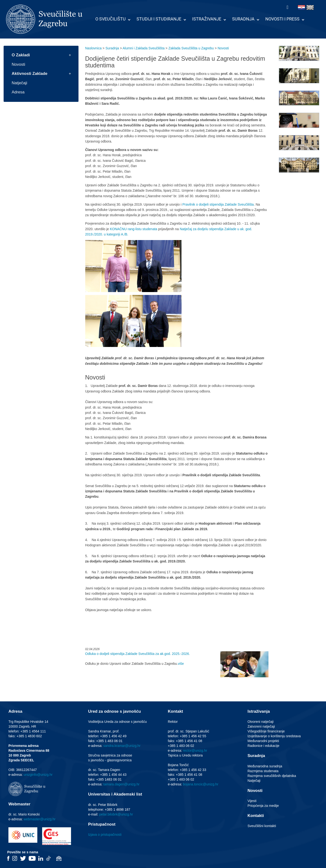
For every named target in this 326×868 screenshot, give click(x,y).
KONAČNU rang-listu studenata (134, 229)
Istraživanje (207, 19)
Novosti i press (282, 19)
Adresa (18, 92)
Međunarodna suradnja (265, 766)
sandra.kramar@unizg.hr (122, 746)
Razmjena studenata (263, 771)
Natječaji (20, 83)
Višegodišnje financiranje (266, 731)
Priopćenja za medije (263, 806)
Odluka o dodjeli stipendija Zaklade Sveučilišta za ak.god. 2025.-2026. (138, 654)
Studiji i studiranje (159, 19)
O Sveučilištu (111, 19)
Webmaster (19, 804)
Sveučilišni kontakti (262, 826)
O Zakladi (21, 55)
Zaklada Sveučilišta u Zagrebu (191, 48)
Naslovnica (93, 48)
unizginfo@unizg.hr (38, 775)
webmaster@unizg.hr (40, 819)
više (181, 664)
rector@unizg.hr (195, 751)
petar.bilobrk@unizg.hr (116, 814)
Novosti (19, 64)
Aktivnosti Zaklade (30, 74)
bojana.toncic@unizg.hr (201, 784)
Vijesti (252, 801)
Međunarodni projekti (263, 741)
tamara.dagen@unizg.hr (121, 784)
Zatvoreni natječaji (261, 726)
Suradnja (243, 19)
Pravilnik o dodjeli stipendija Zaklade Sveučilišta (218, 204)
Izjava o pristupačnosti (105, 835)
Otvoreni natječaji (261, 722)
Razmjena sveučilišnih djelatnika (272, 776)
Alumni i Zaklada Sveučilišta (143, 48)
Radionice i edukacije (263, 746)
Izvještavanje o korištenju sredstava (274, 736)
